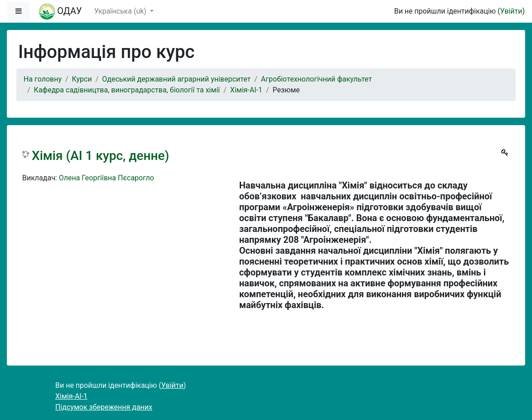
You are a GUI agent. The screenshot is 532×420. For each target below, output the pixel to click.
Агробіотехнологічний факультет (317, 79)
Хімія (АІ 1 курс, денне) (100, 156)
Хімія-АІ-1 (246, 90)
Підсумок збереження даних (104, 407)
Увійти (511, 11)
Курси (82, 79)
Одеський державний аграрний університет (176, 79)
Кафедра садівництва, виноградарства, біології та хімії (127, 90)
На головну (43, 79)
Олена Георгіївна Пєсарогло (106, 178)
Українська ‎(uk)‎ (121, 11)
